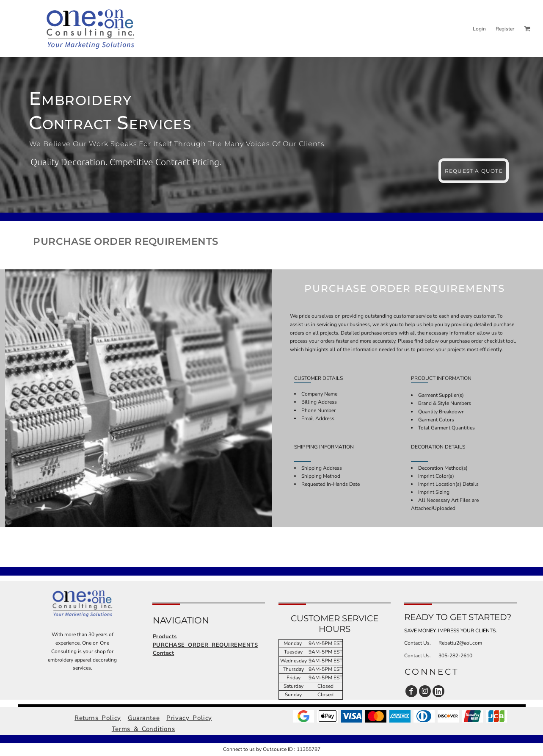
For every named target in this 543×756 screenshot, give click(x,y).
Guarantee (144, 718)
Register (505, 29)
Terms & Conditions (143, 729)
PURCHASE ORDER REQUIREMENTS (205, 645)
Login (479, 29)
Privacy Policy (189, 718)
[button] (527, 29)
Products (165, 637)
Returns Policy (98, 718)
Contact (164, 653)
